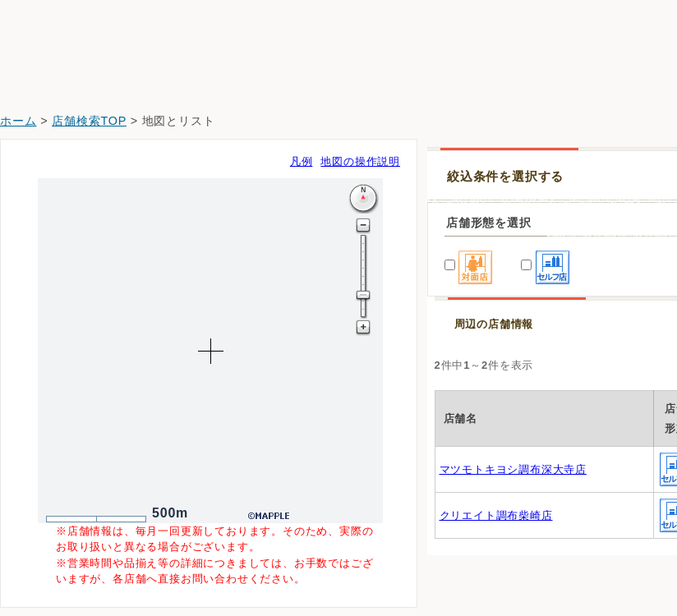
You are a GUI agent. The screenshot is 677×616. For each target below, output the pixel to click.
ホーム (18, 121)
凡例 (302, 161)
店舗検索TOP (89, 121)
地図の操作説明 (360, 161)
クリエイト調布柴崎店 (496, 515)
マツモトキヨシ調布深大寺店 (513, 469)
